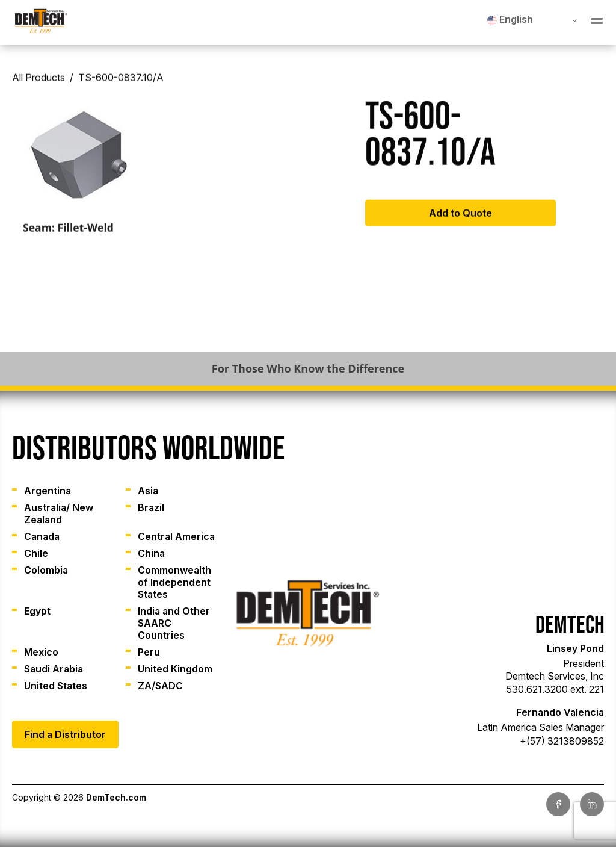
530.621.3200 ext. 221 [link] (555, 689)
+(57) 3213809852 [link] (562, 741)
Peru (149, 652)
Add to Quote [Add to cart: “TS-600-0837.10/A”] (460, 217)
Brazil (151, 507)
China (151, 553)
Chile (36, 553)
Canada (42, 536)
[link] (41, 22)
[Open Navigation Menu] (597, 22)
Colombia (46, 570)
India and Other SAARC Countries (174, 623)
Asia (148, 491)
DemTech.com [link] (116, 797)
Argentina (48, 491)
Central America (176, 536)
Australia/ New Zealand (59, 513)
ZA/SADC (160, 686)
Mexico (41, 652)
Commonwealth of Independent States (174, 582)
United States (56, 686)
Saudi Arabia (54, 669)
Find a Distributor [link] (65, 734)
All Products (38, 82)
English (510, 20)
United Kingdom (175, 669)
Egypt (37, 611)
